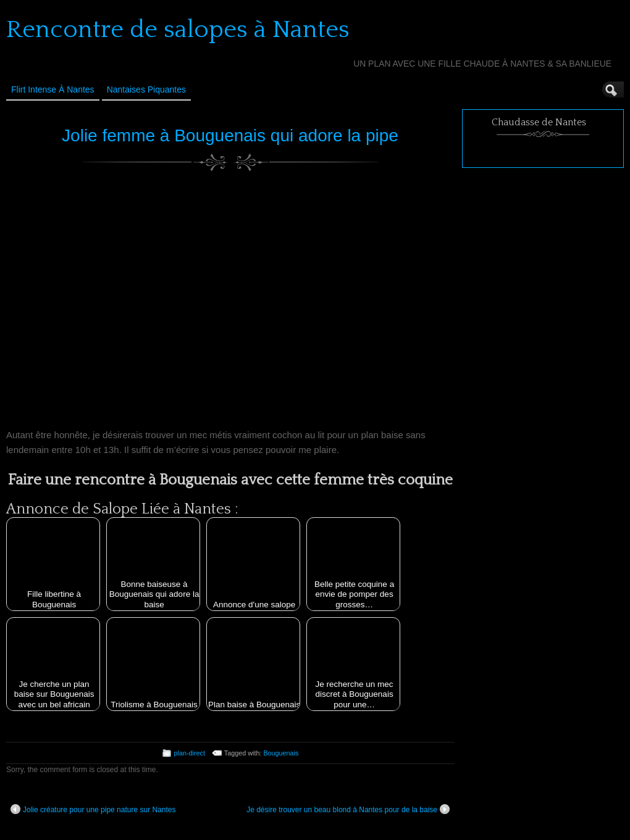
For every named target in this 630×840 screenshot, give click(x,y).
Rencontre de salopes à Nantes (178, 30)
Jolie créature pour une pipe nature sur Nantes (93, 809)
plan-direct (190, 753)
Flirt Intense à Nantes (53, 89)
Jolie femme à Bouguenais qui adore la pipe (230, 135)
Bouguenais (281, 753)
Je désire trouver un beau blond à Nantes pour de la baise (348, 809)
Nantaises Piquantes (146, 89)
